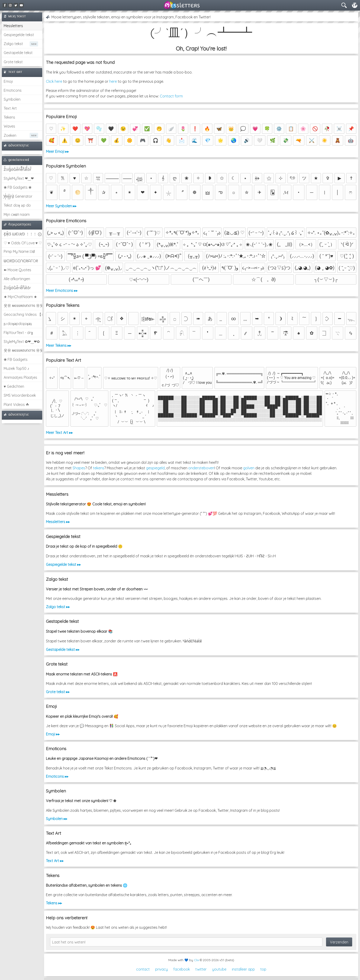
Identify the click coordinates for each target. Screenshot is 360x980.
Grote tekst (13, 62)
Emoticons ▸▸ (57, 776)
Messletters (13, 26)
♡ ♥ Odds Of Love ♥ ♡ (23, 243)
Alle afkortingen (17, 279)
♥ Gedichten (14, 386)
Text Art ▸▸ (55, 861)
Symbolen (12, 99)
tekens (99, 468)
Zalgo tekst (13, 44)
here (113, 81)
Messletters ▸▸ (58, 522)
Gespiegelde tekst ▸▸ (63, 564)
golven (249, 468)
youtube (219, 969)
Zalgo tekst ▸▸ (58, 607)
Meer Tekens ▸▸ (59, 345)
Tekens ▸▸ (54, 903)
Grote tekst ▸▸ (58, 692)
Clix (196, 960)
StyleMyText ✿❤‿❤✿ (22, 342)
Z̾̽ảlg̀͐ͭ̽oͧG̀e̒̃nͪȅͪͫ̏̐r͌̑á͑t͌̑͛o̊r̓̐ (18, 169)
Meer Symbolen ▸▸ (61, 206)
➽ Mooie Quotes (17, 270)
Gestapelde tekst (18, 53)
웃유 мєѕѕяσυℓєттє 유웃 (23, 305)
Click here (54, 81)
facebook (182, 969)
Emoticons (13, 90)
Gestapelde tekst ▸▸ (63, 650)
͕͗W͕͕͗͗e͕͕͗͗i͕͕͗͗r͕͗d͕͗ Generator (18, 196)
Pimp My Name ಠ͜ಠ (19, 251)
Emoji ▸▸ (53, 734)
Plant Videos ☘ (16, 405)
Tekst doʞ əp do (17, 205)
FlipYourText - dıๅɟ (18, 333)
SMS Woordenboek (20, 395)
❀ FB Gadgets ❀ (18, 187)
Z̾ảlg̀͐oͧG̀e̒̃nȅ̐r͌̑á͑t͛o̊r (17, 288)
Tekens (9, 117)
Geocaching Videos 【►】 (23, 314)
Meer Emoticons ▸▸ (62, 291)
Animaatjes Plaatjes (20, 377)
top (263, 969)
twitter (201, 969)
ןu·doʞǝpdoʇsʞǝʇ (18, 324)
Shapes (79, 468)
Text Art (10, 108)
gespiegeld (155, 468)
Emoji (8, 81)
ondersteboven (201, 468)
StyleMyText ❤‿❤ (19, 178)
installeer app (243, 969)
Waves (9, 126)
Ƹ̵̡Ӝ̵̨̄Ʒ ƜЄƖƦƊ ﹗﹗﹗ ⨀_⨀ (23, 234)
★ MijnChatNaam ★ (20, 297)
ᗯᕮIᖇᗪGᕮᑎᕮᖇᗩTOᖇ (21, 261)
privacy (162, 969)
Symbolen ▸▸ (57, 819)
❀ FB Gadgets (16, 359)
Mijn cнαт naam (17, 214)
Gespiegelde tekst (19, 35)
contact (143, 969)
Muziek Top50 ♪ (16, 368)
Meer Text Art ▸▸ (59, 433)
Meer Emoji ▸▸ (57, 151)
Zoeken (10, 135)
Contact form (171, 96)
